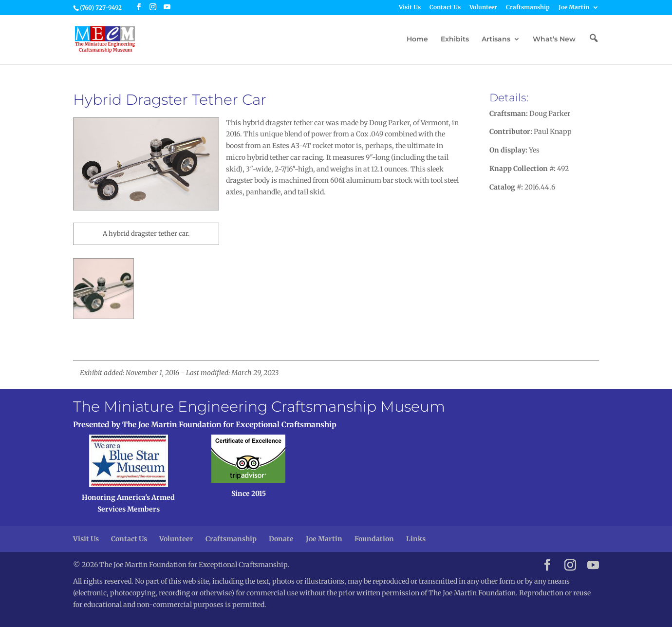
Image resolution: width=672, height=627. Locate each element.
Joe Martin (574, 8)
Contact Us (445, 8)
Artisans (496, 39)
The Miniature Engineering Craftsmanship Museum (259, 407)
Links (416, 539)
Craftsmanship (528, 8)
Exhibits (455, 39)
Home (417, 39)
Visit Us (410, 8)
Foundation (374, 539)
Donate (281, 539)
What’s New (554, 39)
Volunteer (483, 8)
